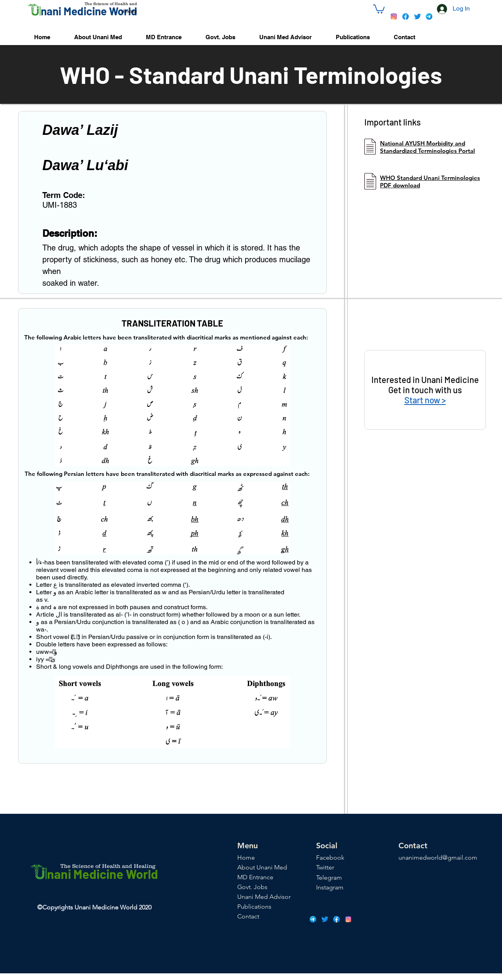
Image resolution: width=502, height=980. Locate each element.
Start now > (425, 400)
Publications (254, 906)
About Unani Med (262, 867)
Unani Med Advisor (264, 897)
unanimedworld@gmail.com (438, 857)
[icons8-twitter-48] (417, 16)
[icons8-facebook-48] (406, 16)
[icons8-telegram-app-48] (429, 16)
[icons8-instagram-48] (394, 16)
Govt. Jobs (252, 887)
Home (246, 857)
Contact (248, 916)
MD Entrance (255, 877)
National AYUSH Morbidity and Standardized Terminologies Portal (427, 147)
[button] (379, 8)
